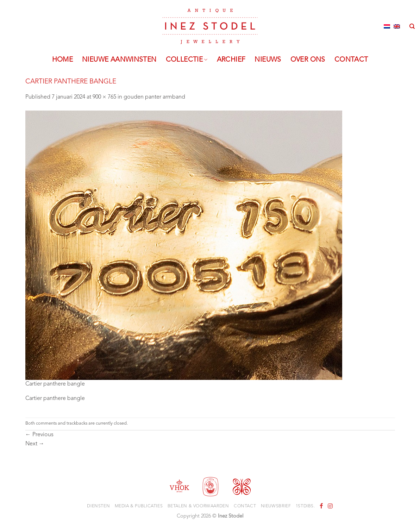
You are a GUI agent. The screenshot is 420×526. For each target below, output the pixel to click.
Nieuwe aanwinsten (119, 60)
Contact (351, 60)
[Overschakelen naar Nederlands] (387, 26)
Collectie (187, 60)
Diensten (98, 506)
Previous (39, 435)
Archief (231, 60)
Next (35, 444)
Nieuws (268, 60)
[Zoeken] (412, 26)
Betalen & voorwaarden (198, 506)
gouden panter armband (154, 97)
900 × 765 (104, 97)
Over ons (308, 60)
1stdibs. (305, 506)
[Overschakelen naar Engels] (397, 26)
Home (63, 60)
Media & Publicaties (139, 506)
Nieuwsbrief (276, 506)
